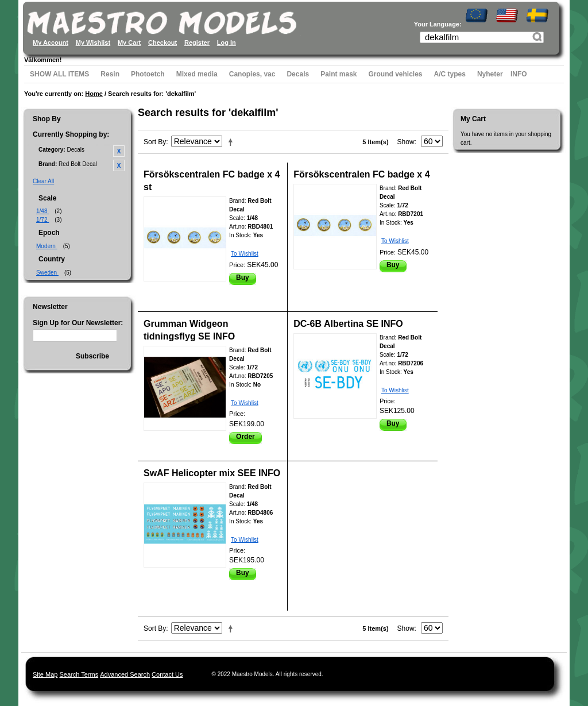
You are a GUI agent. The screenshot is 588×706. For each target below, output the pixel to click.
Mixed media (197, 74)
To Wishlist (245, 254)
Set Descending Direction (233, 142)
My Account (51, 43)
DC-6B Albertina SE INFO (348, 324)
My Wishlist (93, 43)
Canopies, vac (252, 74)
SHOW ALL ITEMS (59, 74)
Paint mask (339, 74)
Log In (227, 43)
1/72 (42, 220)
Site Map (45, 674)
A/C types (450, 74)
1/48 (42, 211)
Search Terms (79, 674)
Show (406, 142)
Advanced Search (125, 674)
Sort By (155, 142)
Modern (47, 246)
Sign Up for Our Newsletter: (78, 323)
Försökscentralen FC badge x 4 (361, 174)
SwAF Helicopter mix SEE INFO (212, 473)
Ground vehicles (396, 74)
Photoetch (148, 74)
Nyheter (490, 74)
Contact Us (167, 674)
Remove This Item (119, 151)
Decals (298, 74)
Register (197, 43)
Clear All (43, 181)
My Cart (129, 43)
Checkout (163, 43)
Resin (110, 74)
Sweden (47, 273)
